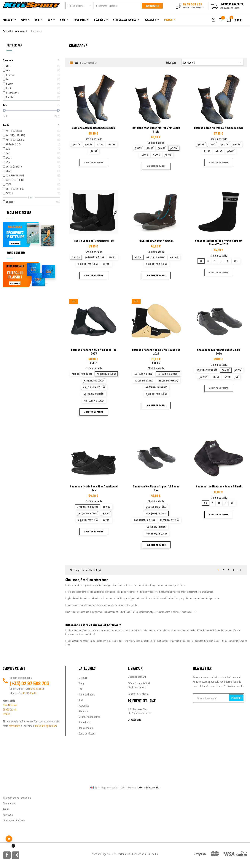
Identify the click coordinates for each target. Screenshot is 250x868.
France (6, 714)
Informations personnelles (17, 798)
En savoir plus (134, 720)
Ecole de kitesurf (87, 733)
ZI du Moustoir (10, 705)
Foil (80, 689)
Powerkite (84, 705)
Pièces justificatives (14, 820)
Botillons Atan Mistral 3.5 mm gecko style (219, 128)
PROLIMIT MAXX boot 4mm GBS (156, 240)
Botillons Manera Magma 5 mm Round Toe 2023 (156, 351)
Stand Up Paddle (87, 694)
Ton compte (9, 792)
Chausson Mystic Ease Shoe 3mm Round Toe (94, 488)
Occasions (84, 722)
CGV (114, 854)
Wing (81, 683)
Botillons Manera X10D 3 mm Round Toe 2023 (94, 351)
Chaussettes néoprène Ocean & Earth (219, 486)
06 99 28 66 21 (36, 689)
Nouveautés (212, 62)
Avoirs (6, 809)
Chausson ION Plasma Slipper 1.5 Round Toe (156, 488)
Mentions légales (101, 854)
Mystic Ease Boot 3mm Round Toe (94, 240)
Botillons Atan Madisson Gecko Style (94, 128)
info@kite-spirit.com (46, 726)
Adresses (8, 814)
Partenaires (124, 854)
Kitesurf (83, 678)
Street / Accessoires (89, 717)
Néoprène (84, 711)
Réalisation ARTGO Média (145, 854)
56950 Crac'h (10, 709)
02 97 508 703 (35, 683)
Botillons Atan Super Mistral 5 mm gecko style (156, 129)
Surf (81, 700)
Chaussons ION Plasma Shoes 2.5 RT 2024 (219, 351)
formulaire (15, 726)
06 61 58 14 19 (29, 693)
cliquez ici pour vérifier (149, 788)
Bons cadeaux (86, 728)
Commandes (9, 803)
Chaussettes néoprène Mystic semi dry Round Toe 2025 (219, 242)
